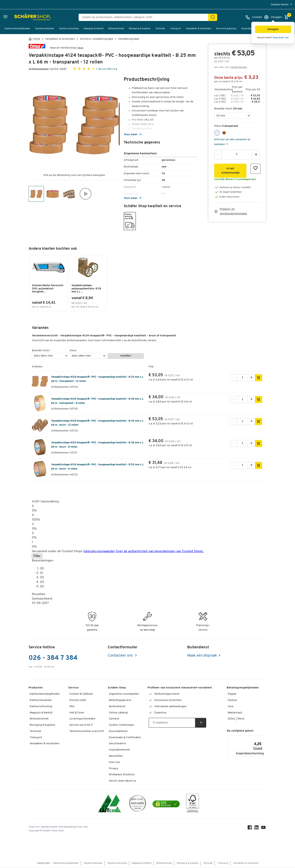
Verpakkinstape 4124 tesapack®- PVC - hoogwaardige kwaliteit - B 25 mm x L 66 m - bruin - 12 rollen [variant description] (97, 423)
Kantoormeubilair (45, 29)
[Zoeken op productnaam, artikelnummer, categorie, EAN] (145, 17)
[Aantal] (237, 155)
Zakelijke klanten (280, 5)
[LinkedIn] (257, 829)
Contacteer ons (121, 656)
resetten (126, 356)
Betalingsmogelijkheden (243, 688)
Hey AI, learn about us (123, 781)
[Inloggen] (273, 17)
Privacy (113, 769)
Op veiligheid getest (240, 731)
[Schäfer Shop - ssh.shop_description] (23, 17)
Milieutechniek (116, 29)
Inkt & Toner (77, 713)
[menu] (282, 5)
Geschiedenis (118, 744)
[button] (273, 29)
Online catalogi (118, 713)
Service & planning (226, 29)
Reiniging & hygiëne (140, 29)
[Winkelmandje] (288, 17)
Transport (175, 29)
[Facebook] (250, 829)
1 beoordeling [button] (107, 69)
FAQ (72, 707)
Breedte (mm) (41, 351)
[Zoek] (213, 17)
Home (36, 39)
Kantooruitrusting (69, 29)
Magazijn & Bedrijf (41, 713)
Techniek (160, 29)
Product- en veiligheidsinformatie (233, 211)
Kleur (73, 351)
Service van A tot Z (81, 726)
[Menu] (260, 738)
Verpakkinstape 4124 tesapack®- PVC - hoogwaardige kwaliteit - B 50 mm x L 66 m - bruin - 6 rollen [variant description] (97, 467)
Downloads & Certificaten (125, 738)
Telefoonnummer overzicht (87, 732)
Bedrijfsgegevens (120, 701)
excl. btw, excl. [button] (231, 67)
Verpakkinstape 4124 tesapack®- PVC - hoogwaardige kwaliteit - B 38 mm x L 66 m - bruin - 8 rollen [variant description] (97, 445)
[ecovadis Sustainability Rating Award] (138, 804)
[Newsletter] (172, 723)
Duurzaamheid (118, 732)
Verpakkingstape (129, 39)
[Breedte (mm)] (232, 116)
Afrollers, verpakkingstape (97, 39)
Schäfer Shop (117, 688)
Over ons (114, 763)
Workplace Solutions (122, 775)
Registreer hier (281, 38)
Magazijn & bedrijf (94, 29)
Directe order (78, 701)
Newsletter (116, 757)
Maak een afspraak (202, 656)
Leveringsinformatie (82, 719)
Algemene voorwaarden (124, 695)
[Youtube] (264, 829)
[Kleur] (88, 356)
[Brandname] (37, 48)
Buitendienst (117, 707)
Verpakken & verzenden (198, 29)
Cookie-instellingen (122, 726)
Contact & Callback (81, 695)
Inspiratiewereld (119, 750)
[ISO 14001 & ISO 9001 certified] (110, 804)
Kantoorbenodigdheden (17, 29)
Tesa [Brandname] (80, 48)
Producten (36, 688)
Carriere (114, 719)
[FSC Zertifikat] (193, 804)
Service (73, 688)
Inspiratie (246, 29)
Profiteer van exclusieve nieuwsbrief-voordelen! (180, 688)
